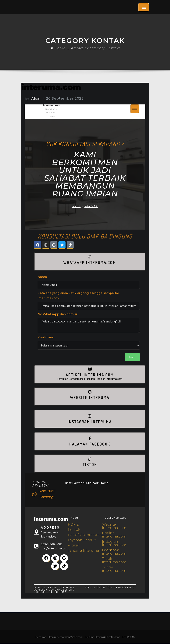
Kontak (74, 530)
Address (49, 527)
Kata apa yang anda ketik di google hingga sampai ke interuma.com (78, 296)
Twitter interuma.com (114, 569)
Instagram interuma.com (114, 543)
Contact (91, 206)
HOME (73, 524)
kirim (132, 357)
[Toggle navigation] (144, 7)
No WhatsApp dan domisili (58, 314)
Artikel (73, 545)
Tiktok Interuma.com (114, 560)
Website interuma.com (114, 526)
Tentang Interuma (83, 551)
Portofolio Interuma (85, 535)
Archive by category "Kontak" (95, 48)
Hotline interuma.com (114, 535)
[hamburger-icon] (135, 109)
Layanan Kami (83, 540)
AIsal (32, 98)
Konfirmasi (46, 337)
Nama (42, 277)
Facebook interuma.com (114, 552)
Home (60, 48)
